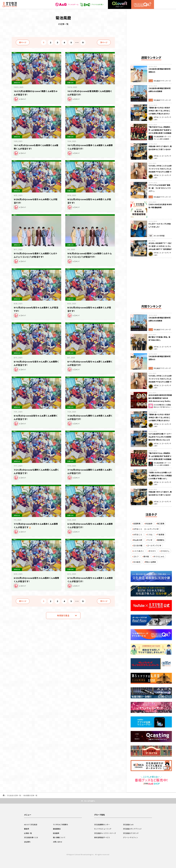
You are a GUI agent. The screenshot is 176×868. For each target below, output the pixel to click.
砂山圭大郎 (138, 540)
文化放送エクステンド (132, 833)
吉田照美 (137, 524)
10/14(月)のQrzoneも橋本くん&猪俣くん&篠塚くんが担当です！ (35, 147)
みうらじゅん (159, 556)
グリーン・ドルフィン (131, 837)
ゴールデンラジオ (154, 545)
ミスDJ (150, 534)
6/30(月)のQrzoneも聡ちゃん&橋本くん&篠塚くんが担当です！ (89, 525)
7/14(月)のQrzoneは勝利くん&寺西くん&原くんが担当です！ (89, 471)
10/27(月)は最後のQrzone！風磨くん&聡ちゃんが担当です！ (36, 93)
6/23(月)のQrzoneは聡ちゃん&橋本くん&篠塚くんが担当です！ (36, 579)
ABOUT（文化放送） (31, 824)
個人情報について (60, 837)
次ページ (104, 42)
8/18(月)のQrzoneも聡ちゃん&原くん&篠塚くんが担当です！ (36, 363)
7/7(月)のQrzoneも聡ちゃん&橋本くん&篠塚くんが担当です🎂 (36, 525)
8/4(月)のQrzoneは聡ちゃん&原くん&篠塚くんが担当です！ (36, 417)
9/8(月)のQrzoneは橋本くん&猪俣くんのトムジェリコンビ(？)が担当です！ (90, 255)
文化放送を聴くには (32, 837)
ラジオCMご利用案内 (61, 824)
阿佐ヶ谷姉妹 (151, 562)
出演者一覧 (28, 833)
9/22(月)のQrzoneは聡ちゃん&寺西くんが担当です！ (89, 201)
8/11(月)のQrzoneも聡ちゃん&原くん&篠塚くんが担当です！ (89, 363)
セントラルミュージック (103, 829)
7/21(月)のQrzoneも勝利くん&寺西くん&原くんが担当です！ (36, 471)
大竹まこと (138, 534)
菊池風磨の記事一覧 (30, 795)
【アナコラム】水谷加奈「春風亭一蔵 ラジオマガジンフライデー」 (160, 188)
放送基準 (56, 833)
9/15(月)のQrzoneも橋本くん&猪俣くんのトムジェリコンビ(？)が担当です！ (36, 255)
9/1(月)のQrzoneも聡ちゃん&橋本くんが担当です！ (36, 309)
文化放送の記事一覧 (14, 795)
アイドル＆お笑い (91, 4)
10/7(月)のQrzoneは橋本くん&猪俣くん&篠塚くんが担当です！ (89, 147)
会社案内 (27, 842)
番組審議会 (57, 829)
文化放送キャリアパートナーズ (106, 833)
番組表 (27, 829)
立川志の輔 (138, 545)
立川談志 (137, 562)
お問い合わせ (58, 842)
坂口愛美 (161, 524)
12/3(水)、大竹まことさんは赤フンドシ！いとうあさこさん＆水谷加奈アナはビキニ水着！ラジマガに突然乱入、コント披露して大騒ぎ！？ (160, 172)
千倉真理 (161, 534)
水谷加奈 (149, 524)
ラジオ (150, 540)
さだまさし (165, 551)
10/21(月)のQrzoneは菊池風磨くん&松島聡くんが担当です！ (89, 93)
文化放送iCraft (129, 824)
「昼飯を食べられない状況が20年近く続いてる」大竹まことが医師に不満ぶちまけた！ (159, 111)
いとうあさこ (139, 551)
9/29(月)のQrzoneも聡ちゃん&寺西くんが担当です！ (36, 201)
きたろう (152, 551)
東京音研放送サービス (103, 837)
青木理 (146, 556)
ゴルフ (136, 556)
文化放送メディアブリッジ (133, 829)
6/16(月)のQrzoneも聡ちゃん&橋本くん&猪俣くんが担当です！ (89, 579)
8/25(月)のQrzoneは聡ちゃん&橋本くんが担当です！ (89, 309)
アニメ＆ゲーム (65, 4)
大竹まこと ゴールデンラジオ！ (146, 529)
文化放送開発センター (103, 824)
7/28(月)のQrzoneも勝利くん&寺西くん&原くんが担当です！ (89, 417)
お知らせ (18, 82)
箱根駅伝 (161, 540)
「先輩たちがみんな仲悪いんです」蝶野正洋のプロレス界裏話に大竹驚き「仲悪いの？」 (160, 476)
